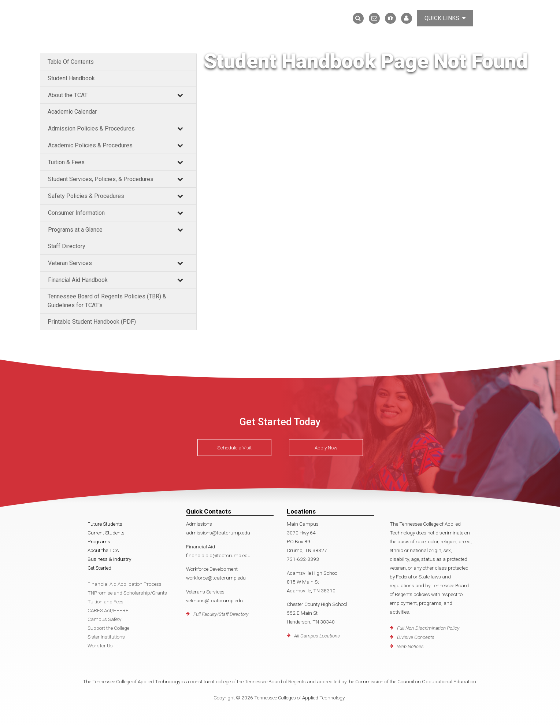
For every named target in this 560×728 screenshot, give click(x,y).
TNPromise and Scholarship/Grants (127, 593)
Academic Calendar (72, 112)
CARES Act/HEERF (108, 610)
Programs (99, 541)
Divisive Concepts (416, 637)
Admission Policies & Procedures (91, 128)
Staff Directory (66, 246)
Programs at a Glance (75, 230)
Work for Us (100, 646)
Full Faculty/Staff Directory (221, 614)
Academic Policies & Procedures (90, 145)
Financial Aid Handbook (78, 280)
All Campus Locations (317, 636)
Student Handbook (71, 78)
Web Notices (410, 646)
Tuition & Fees (66, 162)
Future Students (105, 524)
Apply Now (326, 448)
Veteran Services (70, 263)
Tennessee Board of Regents (275, 681)
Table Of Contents (71, 62)
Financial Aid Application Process (125, 584)
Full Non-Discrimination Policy (428, 628)
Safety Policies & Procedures (86, 196)
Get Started (99, 568)
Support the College (108, 628)
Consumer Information (76, 213)
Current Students (106, 533)
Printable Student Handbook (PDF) (92, 322)
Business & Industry (109, 559)
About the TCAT (68, 95)
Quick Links (445, 18)
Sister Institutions (106, 637)
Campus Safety (104, 619)
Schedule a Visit (234, 448)
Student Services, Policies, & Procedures (101, 179)
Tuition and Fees (105, 602)
